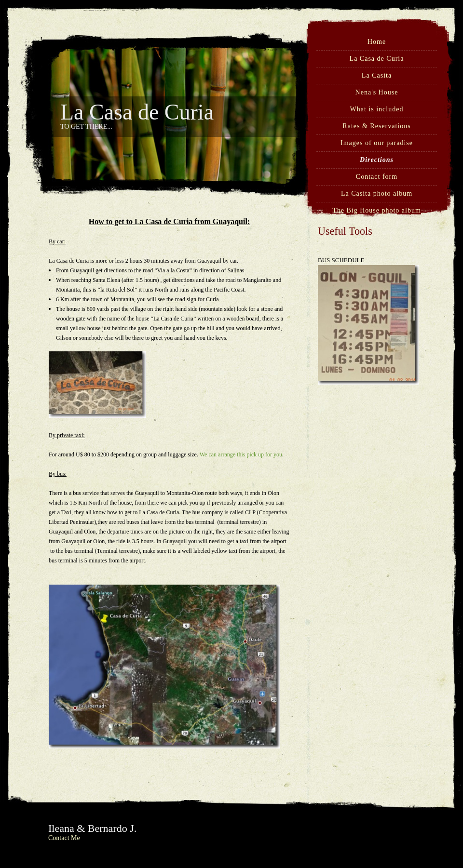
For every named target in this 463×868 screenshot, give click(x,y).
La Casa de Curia (377, 59)
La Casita (377, 75)
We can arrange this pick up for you (241, 454)
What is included (377, 109)
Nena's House (377, 92)
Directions (377, 160)
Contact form (377, 177)
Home (377, 42)
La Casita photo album (377, 194)
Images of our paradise (377, 143)
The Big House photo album (377, 210)
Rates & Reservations (376, 126)
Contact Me (64, 838)
